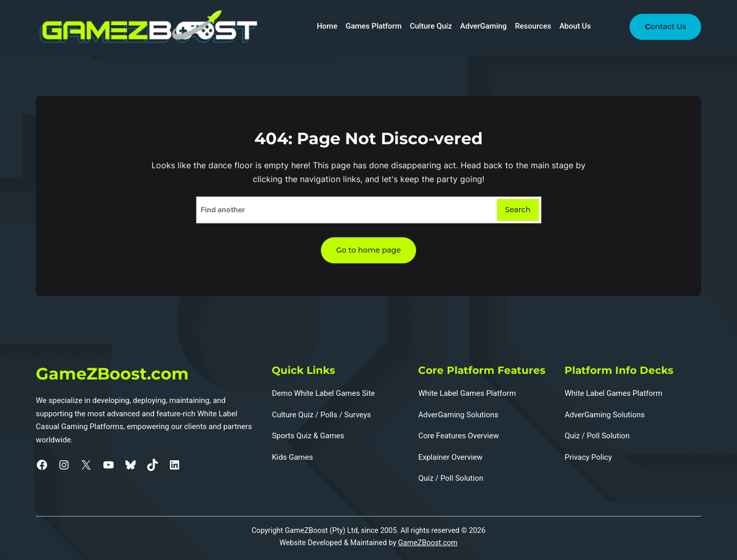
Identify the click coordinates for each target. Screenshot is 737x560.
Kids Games (292, 457)
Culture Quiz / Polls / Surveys (321, 415)
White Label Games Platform (467, 393)
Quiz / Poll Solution (451, 478)
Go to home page (369, 250)
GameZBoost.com (428, 543)
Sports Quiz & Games (308, 436)
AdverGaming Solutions (458, 415)
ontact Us (665, 27)
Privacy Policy (588, 457)
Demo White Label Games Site (323, 393)
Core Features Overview (459, 436)
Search (518, 210)
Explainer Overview (450, 457)
